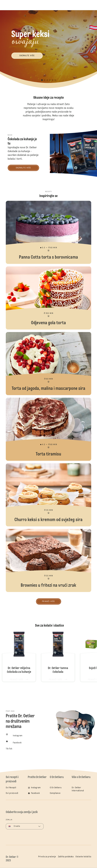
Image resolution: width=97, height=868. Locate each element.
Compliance (55, 793)
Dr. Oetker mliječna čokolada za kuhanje (19, 657)
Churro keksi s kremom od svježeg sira (48, 495)
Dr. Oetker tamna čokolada (58, 657)
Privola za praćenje (47, 857)
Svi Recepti (11, 788)
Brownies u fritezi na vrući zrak (48, 560)
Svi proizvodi (12, 793)
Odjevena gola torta (48, 298)
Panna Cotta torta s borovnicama (48, 232)
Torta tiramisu (48, 429)
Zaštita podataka (66, 857)
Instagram (36, 788)
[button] (42, 80)
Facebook (35, 793)
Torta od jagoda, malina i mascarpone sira (48, 364)
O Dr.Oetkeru (56, 788)
